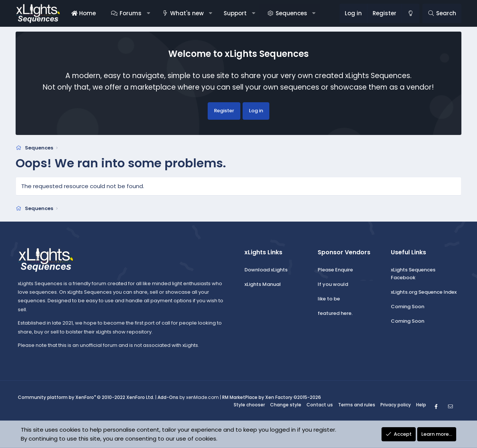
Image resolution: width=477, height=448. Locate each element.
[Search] (442, 13)
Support (235, 13)
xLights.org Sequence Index (424, 292)
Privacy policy (396, 405)
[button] (148, 13)
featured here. (335, 313)
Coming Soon (408, 307)
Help (421, 405)
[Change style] (411, 13)
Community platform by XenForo (86, 398)
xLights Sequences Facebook (413, 274)
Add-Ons (168, 398)
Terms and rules (357, 405)
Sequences (291, 13)
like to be (329, 299)
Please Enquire (335, 270)
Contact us (320, 405)
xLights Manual (263, 284)
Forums (131, 13)
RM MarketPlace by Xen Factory (272, 398)
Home (84, 13)
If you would (333, 284)
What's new (187, 13)
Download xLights (266, 270)
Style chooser (249, 405)
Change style (286, 405)
